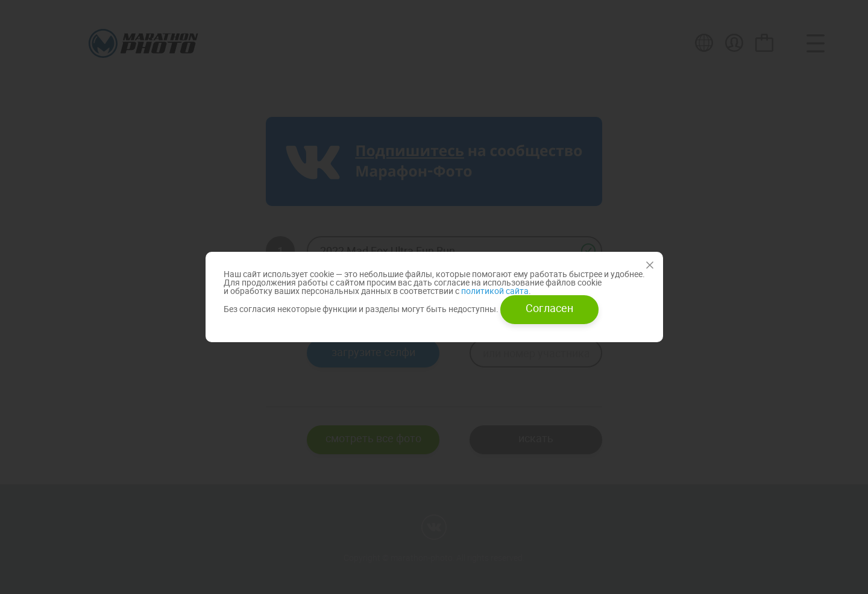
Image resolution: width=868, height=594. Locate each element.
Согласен (549, 308)
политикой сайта (494, 291)
